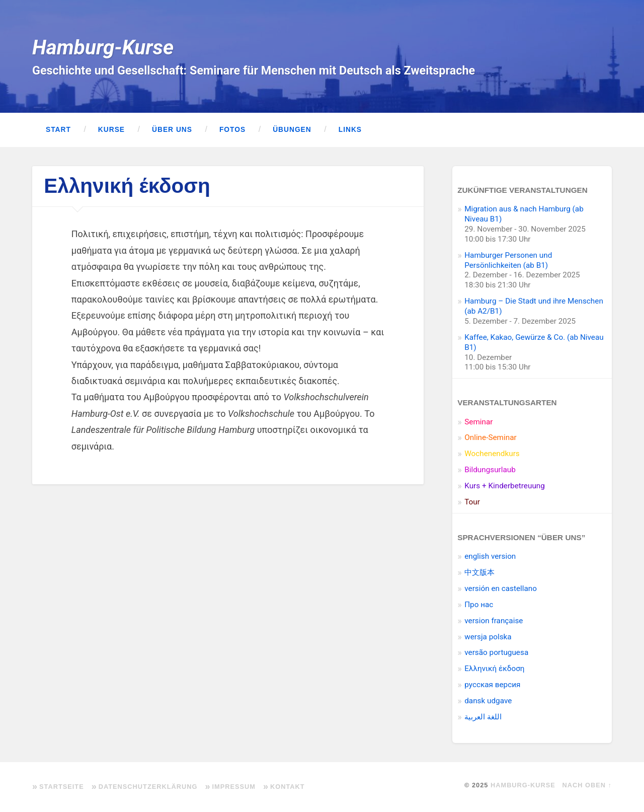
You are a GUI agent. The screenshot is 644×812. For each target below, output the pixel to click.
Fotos (232, 130)
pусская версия (492, 685)
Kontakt (288, 787)
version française (494, 621)
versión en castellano (501, 588)
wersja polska (488, 637)
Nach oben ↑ (587, 785)
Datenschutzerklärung (148, 787)
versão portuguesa (496, 652)
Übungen (292, 130)
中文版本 (479, 572)
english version (490, 556)
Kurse (111, 130)
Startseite (62, 787)
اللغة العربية (483, 717)
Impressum (234, 787)
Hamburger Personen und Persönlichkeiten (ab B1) (508, 260)
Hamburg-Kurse (103, 47)
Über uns (172, 130)
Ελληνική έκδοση (494, 669)
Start (58, 130)
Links (350, 130)
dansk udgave (488, 701)
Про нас (479, 605)
